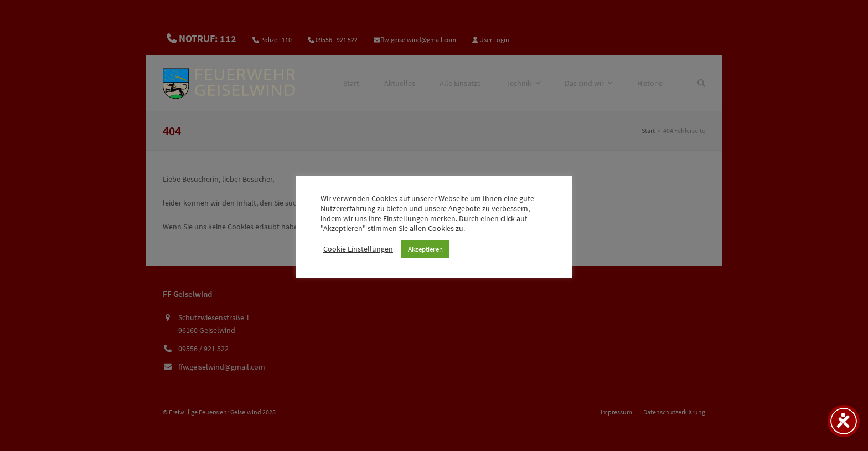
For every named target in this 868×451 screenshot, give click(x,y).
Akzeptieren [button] (425, 249)
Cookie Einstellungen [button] (358, 249)
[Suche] (701, 83)
